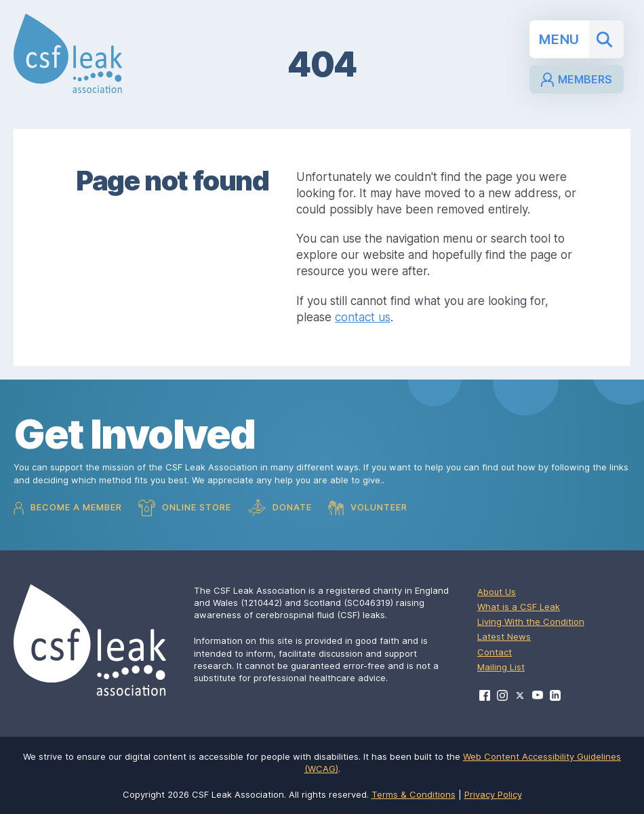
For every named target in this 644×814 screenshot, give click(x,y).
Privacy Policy (493, 794)
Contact (495, 652)
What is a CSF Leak (519, 607)
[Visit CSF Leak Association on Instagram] (502, 695)
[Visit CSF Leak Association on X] (520, 696)
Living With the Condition (531, 622)
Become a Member (68, 508)
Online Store (185, 508)
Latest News (504, 636)
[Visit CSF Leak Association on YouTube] (538, 695)
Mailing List (501, 667)
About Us (497, 592)
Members (577, 80)
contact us (363, 317)
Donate (280, 508)
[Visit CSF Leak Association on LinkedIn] (555, 695)
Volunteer (368, 508)
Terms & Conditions (414, 794)
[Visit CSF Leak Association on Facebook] (485, 695)
